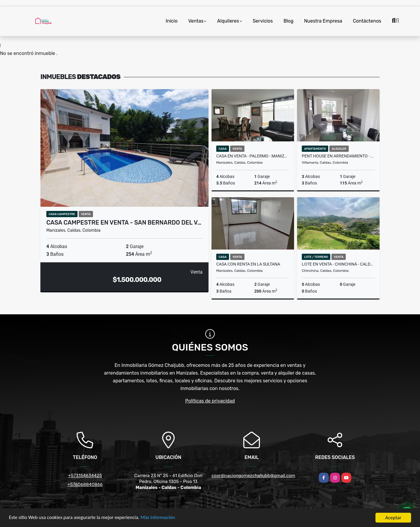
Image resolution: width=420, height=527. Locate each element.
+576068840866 (85, 485)
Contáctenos (367, 21)
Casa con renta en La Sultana (248, 264)
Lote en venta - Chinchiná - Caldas (338, 264)
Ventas (196, 21)
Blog (288, 21)
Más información (158, 519)
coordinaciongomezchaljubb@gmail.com (253, 476)
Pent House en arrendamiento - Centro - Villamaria (338, 156)
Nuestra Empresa (323, 21)
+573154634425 (85, 476)
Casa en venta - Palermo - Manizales (253, 156)
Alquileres (228, 21)
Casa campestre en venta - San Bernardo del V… (124, 223)
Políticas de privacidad (210, 401)
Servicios (263, 21)
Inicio (172, 21)
